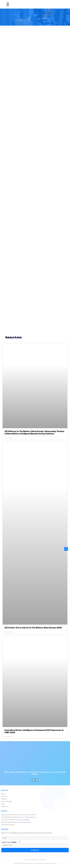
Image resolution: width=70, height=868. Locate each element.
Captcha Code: (11, 842)
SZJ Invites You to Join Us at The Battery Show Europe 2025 (33, 628)
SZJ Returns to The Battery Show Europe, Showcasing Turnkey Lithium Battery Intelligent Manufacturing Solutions (34, 432)
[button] (8, 4)
